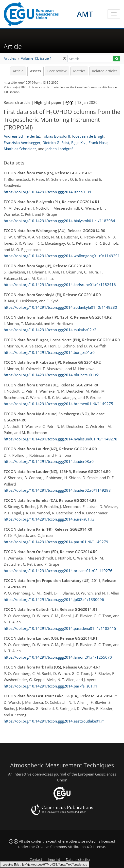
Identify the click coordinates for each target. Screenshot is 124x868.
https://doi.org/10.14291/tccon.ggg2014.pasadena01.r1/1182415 (60, 628)
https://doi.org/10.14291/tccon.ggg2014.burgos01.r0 (49, 352)
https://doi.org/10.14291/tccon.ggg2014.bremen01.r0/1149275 (58, 404)
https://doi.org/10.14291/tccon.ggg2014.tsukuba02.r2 (50, 330)
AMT (85, 14)
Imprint (54, 860)
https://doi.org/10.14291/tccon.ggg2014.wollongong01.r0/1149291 (62, 256)
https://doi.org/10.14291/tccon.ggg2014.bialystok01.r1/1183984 (59, 221)
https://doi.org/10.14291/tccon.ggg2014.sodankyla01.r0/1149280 (60, 307)
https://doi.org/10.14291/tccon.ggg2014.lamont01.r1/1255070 (58, 657)
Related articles (105, 71)
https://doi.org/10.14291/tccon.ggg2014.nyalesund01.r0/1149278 (61, 439)
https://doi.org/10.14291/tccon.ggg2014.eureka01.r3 (49, 519)
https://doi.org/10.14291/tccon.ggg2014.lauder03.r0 (49, 461)
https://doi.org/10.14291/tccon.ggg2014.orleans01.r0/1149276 (58, 571)
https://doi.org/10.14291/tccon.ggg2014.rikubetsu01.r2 (51, 375)
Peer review (57, 71)
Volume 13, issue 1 (36, 58)
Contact (36, 860)
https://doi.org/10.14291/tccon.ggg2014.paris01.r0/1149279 (56, 542)
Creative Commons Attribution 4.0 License (70, 847)
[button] (65, 58)
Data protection (79, 860)
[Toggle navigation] (114, 14)
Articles (10, 58)
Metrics (79, 71)
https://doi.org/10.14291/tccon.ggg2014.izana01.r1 (48, 192)
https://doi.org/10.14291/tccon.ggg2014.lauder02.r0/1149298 (57, 490)
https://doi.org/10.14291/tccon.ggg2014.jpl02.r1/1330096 (54, 599)
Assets (35, 71)
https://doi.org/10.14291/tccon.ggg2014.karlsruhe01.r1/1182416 (60, 285)
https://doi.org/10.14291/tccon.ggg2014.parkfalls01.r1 (51, 686)
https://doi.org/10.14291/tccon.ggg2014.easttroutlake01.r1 (54, 721)
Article (18, 71)
